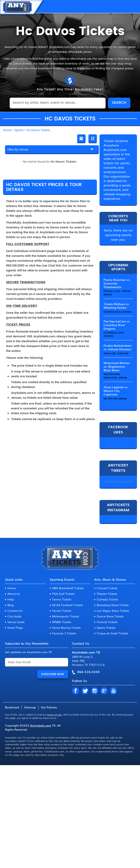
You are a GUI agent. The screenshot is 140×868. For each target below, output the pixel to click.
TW (85, 691)
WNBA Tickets (62, 622)
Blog (11, 605)
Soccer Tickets (62, 611)
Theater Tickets (107, 594)
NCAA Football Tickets (68, 605)
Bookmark (12, 707)
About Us (14, 594)
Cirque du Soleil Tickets (113, 633)
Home (12, 588)
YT (113, 691)
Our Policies (49, 707)
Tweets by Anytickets (118, 482)
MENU (133, 6)
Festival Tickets (107, 622)
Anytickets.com (41, 725)
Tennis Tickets (62, 599)
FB (76, 691)
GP (104, 691)
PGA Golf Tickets (63, 594)
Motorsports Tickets (66, 616)
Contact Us (15, 611)
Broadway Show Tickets (113, 605)
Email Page (15, 627)
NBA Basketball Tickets (68, 588)
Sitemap (30, 707)
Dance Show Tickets (110, 616)
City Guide (14, 616)
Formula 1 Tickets (64, 633)
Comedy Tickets (107, 599)
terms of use (54, 714)
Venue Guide (16, 622)
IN (94, 691)
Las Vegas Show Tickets (113, 611)
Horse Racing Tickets (66, 627)
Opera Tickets (106, 627)
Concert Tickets (107, 588)
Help (11, 599)
